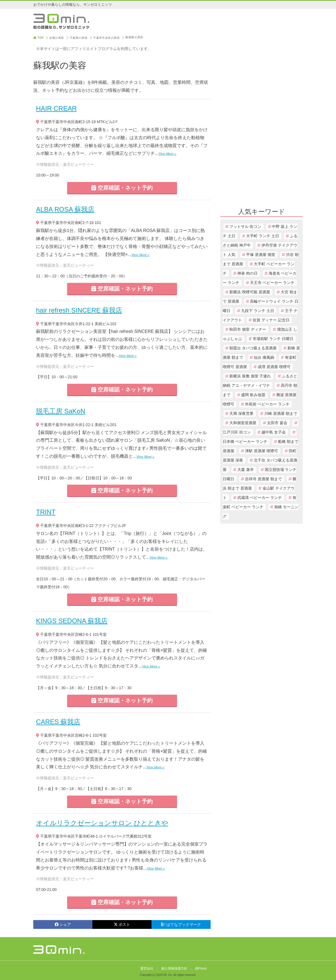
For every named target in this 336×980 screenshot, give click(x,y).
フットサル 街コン (245, 227)
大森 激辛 (246, 470)
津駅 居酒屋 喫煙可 (261, 451)
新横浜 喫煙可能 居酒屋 (250, 292)
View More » (167, 154)
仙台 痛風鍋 (264, 358)
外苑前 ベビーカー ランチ (267, 404)
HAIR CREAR (56, 108)
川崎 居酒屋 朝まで (281, 414)
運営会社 (147, 968)
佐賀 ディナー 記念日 (271, 320)
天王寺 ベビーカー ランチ (272, 283)
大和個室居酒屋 (243, 423)
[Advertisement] (261, 119)
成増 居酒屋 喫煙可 (274, 367)
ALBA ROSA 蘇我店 (65, 209)
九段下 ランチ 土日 (258, 311)
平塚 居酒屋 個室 (261, 255)
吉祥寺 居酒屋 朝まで (263, 479)
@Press (201, 968)
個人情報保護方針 (174, 968)
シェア (63, 924)
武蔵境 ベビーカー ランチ (260, 498)
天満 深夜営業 (241, 414)
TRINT (46, 512)
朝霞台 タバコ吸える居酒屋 (253, 348)
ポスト (122, 924)
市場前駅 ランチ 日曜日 (273, 339)
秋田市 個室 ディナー (248, 329)
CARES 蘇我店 (58, 722)
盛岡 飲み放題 (253, 395)
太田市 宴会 (277, 423)
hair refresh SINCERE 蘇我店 (79, 310)
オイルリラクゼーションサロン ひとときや (102, 823)
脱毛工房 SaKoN (61, 411)
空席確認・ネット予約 (122, 188)
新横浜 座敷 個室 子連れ (250, 376)
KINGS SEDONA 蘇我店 (72, 621)
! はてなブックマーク (181, 924)
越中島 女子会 (274, 432)
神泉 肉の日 (247, 273)
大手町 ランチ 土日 (263, 236)
